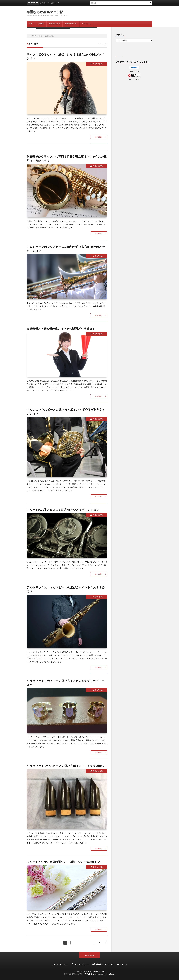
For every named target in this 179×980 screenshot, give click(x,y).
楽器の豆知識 (98, 64)
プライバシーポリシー (80, 964)
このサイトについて (60, 964)
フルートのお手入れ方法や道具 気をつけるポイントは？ (63, 510)
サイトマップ (87, 24)
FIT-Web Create (90, 974)
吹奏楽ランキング (134, 79)
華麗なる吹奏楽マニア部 (45, 12)
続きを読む (99, 137)
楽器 (31, 24)
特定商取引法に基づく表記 (103, 964)
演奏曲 (41, 24)
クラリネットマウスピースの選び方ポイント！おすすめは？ (66, 766)
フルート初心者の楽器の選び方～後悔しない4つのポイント (65, 862)
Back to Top (90, 956)
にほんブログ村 (134, 71)
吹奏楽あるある (54, 24)
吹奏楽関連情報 (70, 24)
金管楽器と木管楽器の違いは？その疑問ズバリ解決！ (61, 328)
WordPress (110, 974)
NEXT (101, 943)
